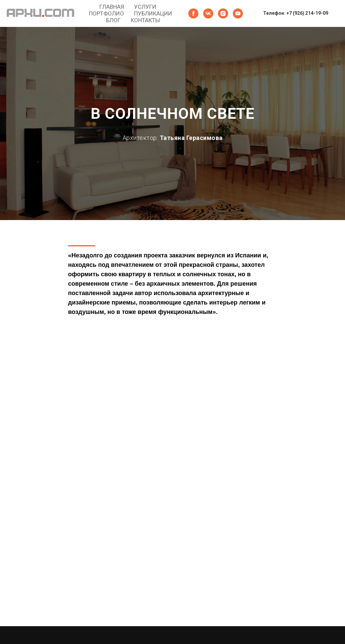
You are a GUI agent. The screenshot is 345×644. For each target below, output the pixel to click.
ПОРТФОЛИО (106, 13)
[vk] (208, 13)
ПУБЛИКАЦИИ (153, 13)
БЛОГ (113, 20)
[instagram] (223, 13)
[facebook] (193, 13)
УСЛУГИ (145, 7)
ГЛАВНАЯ (112, 7)
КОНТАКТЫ (145, 20)
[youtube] (238, 13)
